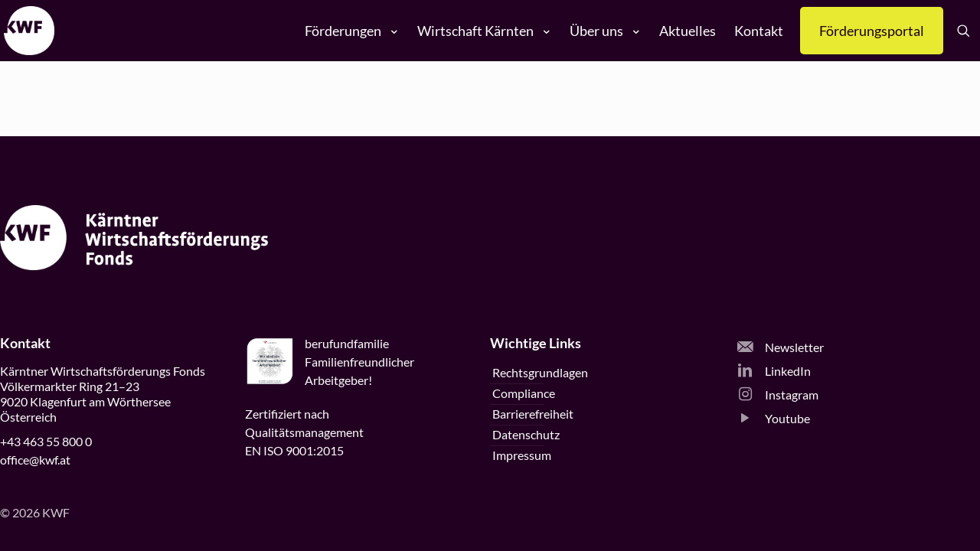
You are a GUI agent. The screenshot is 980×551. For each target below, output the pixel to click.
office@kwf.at (35, 460)
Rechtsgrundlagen (540, 372)
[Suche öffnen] (967, 31)
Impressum (522, 455)
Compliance (524, 393)
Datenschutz (526, 434)
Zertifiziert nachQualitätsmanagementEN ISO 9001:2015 (304, 432)
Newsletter (781, 347)
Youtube (774, 418)
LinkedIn (774, 371)
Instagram (778, 395)
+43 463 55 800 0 (46, 441)
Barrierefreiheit (533, 414)
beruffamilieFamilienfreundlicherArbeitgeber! (359, 362)
